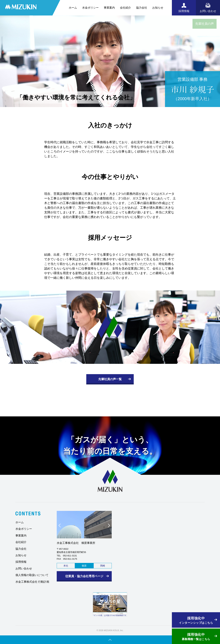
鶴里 (84, 566)
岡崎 (103, 566)
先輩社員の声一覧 (110, 379)
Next (107, 526)
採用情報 (21, 562)
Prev (61, 526)
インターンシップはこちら (196, 620)
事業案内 (109, 8)
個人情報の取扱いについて (32, 575)
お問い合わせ (24, 569)
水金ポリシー (90, 8)
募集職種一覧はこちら (196, 636)
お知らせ (158, 8)
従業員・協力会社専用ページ (84, 576)
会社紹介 (125, 8)
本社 (66, 566)
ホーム (73, 8)
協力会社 (142, 8)
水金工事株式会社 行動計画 (32, 582)
